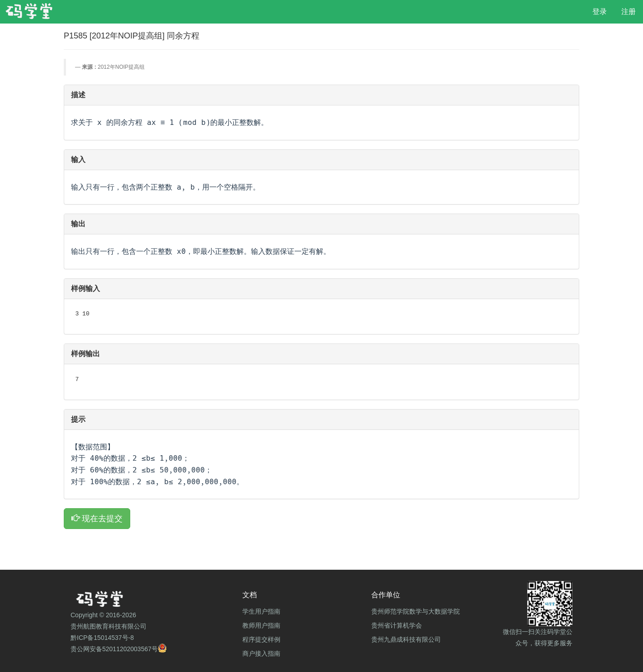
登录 (600, 12)
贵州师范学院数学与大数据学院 (416, 611)
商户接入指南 (261, 653)
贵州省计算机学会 (397, 625)
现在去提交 (97, 518)
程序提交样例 (261, 639)
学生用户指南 (261, 611)
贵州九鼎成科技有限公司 (406, 639)
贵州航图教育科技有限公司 (109, 626)
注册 (629, 12)
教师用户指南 (261, 625)
